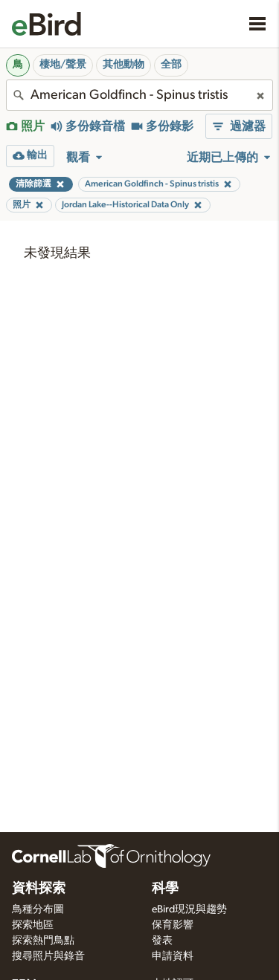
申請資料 (173, 956)
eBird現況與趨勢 (189, 909)
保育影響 (173, 925)
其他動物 (124, 65)
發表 (162, 941)
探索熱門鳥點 (43, 941)
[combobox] (139, 95)
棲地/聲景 (63, 65)
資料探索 (39, 889)
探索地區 (33, 925)
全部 (171, 65)
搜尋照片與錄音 (48, 956)
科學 (165, 889)
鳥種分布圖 (38, 909)
